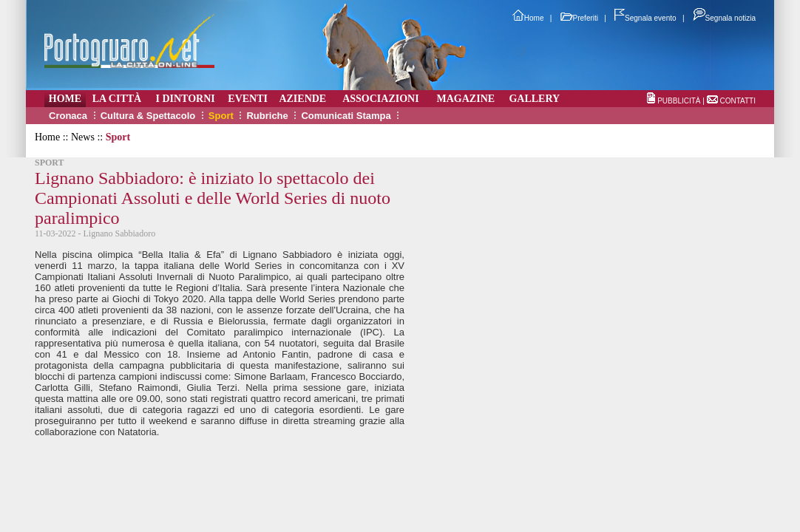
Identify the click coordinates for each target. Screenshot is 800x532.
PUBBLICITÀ (679, 101)
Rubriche (267, 116)
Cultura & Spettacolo (148, 116)
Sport (221, 116)
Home (528, 18)
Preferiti (579, 18)
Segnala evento (645, 18)
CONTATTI (738, 101)
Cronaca (68, 116)
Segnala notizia (724, 18)
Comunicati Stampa (346, 116)
